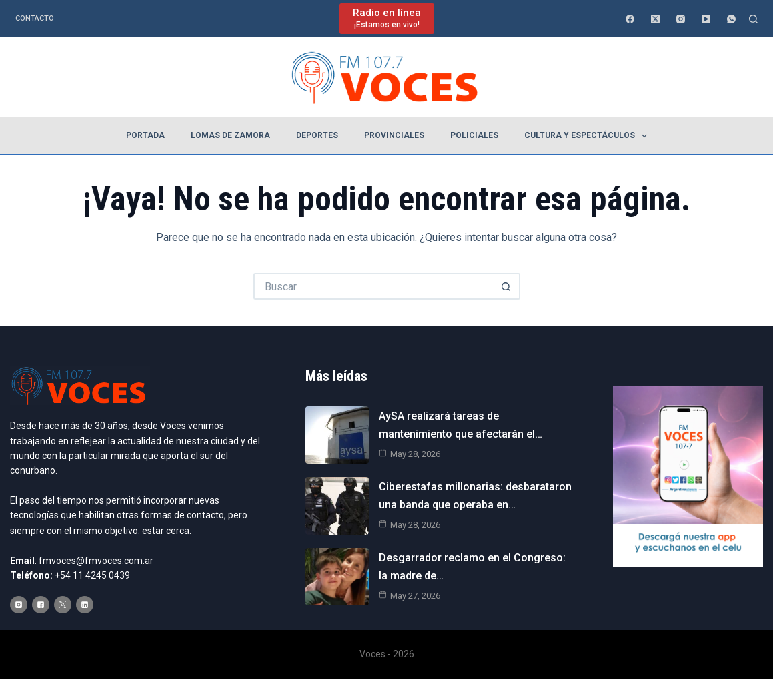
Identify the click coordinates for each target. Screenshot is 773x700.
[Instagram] (681, 19)
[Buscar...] (373, 286)
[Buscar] (753, 19)
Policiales (474, 135)
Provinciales (394, 135)
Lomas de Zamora (230, 135)
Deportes (317, 135)
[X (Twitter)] (655, 19)
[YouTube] (706, 19)
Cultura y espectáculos (588, 136)
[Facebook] (630, 19)
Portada (145, 135)
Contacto (35, 18)
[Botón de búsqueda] (507, 286)
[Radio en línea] (387, 18)
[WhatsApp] (731, 19)
